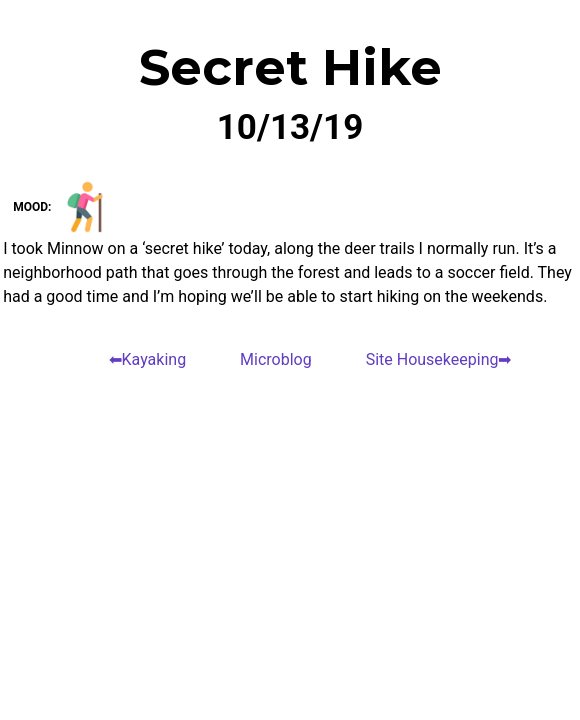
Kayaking (154, 359)
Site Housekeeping (432, 359)
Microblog (276, 359)
